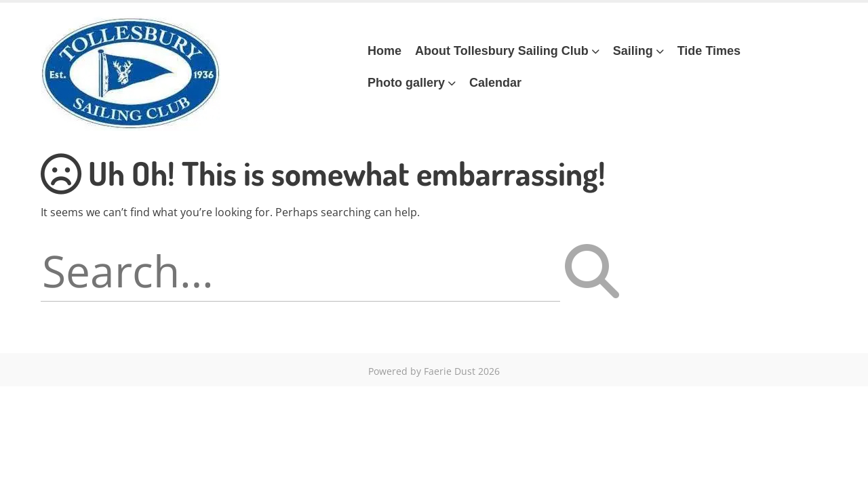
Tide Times (709, 51)
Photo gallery (406, 83)
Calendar (495, 83)
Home (384, 51)
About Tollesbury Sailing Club (502, 51)
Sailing (633, 51)
